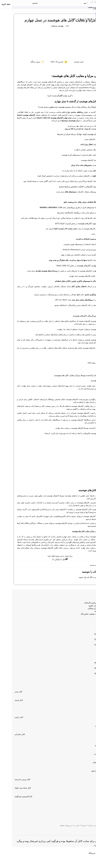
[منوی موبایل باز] (74, 3)
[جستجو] (23, 3)
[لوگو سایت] (49, 3)
